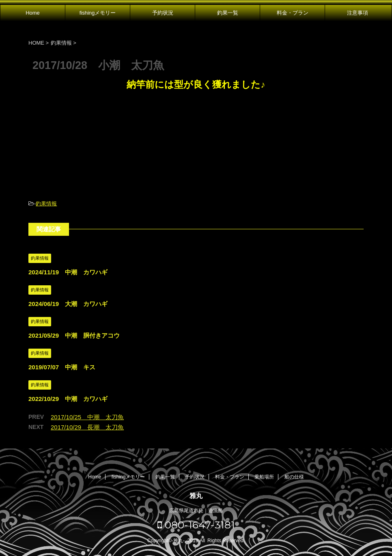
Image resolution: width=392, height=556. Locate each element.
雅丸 (196, 496)
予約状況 (163, 13)
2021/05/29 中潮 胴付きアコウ (74, 335)
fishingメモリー (98, 13)
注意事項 (358, 13)
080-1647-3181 (196, 525)
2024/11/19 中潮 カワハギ (68, 272)
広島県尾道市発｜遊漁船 (196, 511)
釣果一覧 (228, 13)
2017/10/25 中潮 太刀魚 (87, 417)
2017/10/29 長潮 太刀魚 (87, 427)
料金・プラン (293, 13)
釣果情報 (46, 204)
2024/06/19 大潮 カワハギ (68, 304)
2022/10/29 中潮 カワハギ (68, 399)
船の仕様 (294, 477)
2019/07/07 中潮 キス (62, 367)
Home (33, 13)
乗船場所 (264, 477)
